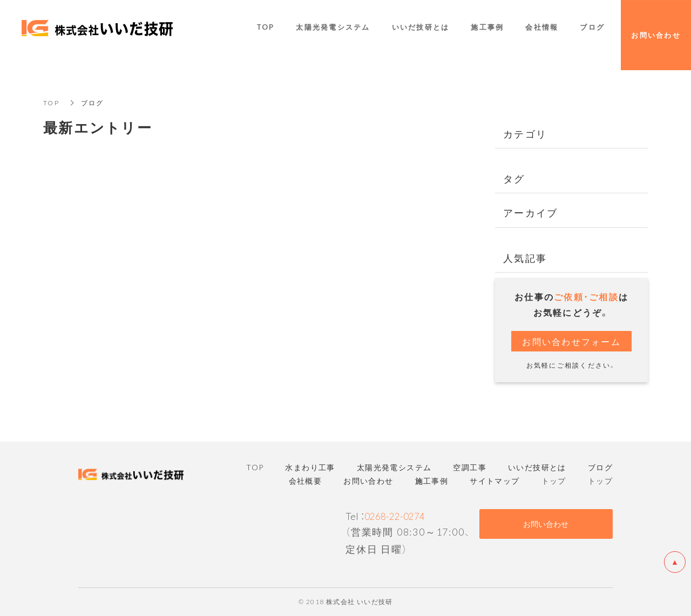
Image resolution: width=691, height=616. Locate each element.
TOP (51, 103)
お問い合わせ (546, 524)
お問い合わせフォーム (571, 341)
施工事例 (487, 28)
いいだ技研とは (421, 28)
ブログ (592, 28)
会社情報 (542, 28)
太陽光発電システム (333, 28)
